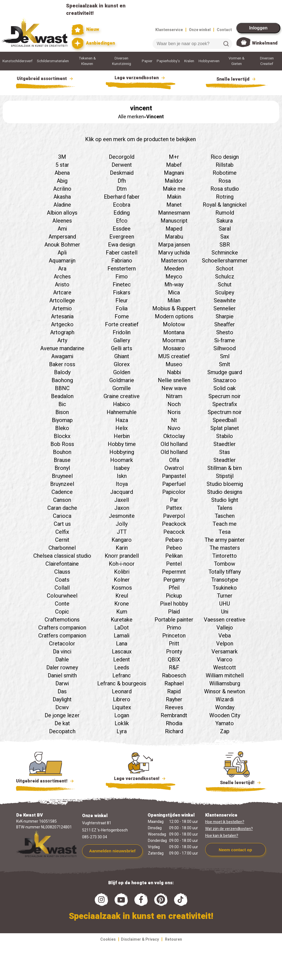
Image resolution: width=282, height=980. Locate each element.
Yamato (225, 723)
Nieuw (85, 30)
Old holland (174, 444)
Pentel (174, 564)
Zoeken (226, 44)
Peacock (174, 532)
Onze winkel (200, 30)
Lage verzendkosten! (140, 779)
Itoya (122, 484)
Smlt (225, 364)
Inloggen (258, 28)
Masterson (174, 261)
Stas (225, 452)
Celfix (62, 532)
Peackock (174, 524)
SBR (225, 245)
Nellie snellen (174, 380)
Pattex (174, 508)
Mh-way (174, 285)
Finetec (122, 285)
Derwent (122, 165)
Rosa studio (225, 189)
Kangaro (122, 540)
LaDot (122, 628)
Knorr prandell (122, 556)
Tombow (225, 564)
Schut (225, 285)
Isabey (122, 468)
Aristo (62, 285)
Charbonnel (62, 548)
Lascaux (122, 652)
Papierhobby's (168, 61)
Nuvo (174, 428)
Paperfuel (174, 484)
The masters (225, 548)
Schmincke (225, 253)
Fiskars (122, 293)
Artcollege (62, 301)
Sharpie (225, 317)
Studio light (225, 500)
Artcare (62, 293)
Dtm (122, 189)
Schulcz (225, 277)
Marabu (174, 237)
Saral (225, 229)
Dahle (62, 660)
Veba (225, 636)
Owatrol (174, 468)
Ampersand (62, 237)
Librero (122, 700)
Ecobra (122, 205)
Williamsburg (225, 684)
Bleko (62, 428)
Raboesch (174, 676)
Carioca (62, 516)
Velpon (225, 644)
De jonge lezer (62, 715)
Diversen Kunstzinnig (122, 61)
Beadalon (62, 396)
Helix (122, 428)
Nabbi (174, 372)
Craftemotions (62, 620)
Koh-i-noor (122, 564)
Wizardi (225, 700)
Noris (174, 412)
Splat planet (225, 428)
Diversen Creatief (267, 61)
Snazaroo (225, 380)
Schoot (225, 269)
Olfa (174, 460)
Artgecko (62, 325)
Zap (225, 731)
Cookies (108, 939)
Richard (174, 731)
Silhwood (225, 348)
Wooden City (225, 715)
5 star (62, 165)
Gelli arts (122, 348)
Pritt (174, 644)
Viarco (225, 660)
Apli (62, 253)
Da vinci (62, 652)
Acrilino (62, 189)
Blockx (62, 436)
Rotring (225, 197)
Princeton (174, 636)
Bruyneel (62, 476)
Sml (225, 356)
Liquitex (122, 707)
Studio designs (225, 492)
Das (62, 692)
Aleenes (62, 221)
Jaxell (122, 500)
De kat (62, 723)
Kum (122, 612)
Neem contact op (235, 850)
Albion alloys (62, 213)
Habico (122, 404)
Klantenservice (169, 30)
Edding (122, 213)
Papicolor (174, 492)
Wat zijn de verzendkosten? (229, 829)
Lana (122, 644)
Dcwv (62, 707)
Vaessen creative (225, 620)
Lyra (122, 731)
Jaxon (122, 508)
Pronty (174, 652)
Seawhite (225, 301)
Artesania (62, 317)
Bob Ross (62, 444)
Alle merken (131, 117)
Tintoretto (225, 556)
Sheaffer (225, 325)
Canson (62, 500)
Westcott (225, 668)
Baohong (62, 380)
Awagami (62, 356)
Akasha (62, 197)
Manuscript (174, 221)
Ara (62, 269)
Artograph (62, 332)
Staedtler (225, 444)
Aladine (62, 205)
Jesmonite (122, 516)
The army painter (225, 540)
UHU (225, 604)
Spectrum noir (225, 412)
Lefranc (122, 676)
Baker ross (62, 364)
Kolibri (122, 572)
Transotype (225, 580)
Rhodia (174, 723)
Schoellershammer (225, 261)
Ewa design (122, 245)
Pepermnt (174, 572)
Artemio (62, 309)
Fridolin (122, 332)
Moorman (174, 340)
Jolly (122, 524)
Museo (174, 364)
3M (62, 157)
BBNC (62, 388)
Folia (122, 309)
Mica (174, 293)
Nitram (174, 396)
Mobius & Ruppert (174, 309)
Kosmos (122, 588)
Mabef (174, 165)
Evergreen (122, 237)
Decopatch (62, 731)
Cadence (62, 492)
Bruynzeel (62, 484)
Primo (174, 628)
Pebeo (174, 548)
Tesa (225, 532)
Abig (62, 181)
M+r (174, 157)
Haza (122, 420)
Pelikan (174, 556)
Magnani (174, 173)
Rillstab (225, 165)
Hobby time (122, 444)
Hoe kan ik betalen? (222, 836)
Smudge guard (225, 372)
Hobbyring (122, 452)
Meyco (174, 277)
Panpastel (174, 476)
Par (174, 500)
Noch (174, 404)
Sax (225, 237)
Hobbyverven (209, 61)
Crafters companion (62, 628)
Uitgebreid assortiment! (46, 781)
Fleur (122, 301)
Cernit (62, 540)
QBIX (174, 660)
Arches (62, 277)
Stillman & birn (225, 468)
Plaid (174, 612)
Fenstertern (122, 269)
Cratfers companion (62, 636)
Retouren (173, 939)
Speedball (225, 420)
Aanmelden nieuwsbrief (112, 851)
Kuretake (122, 620)
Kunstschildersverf (17, 61)
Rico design (225, 157)
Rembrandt (174, 715)
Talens (225, 508)
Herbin (122, 436)
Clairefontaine (62, 564)
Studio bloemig (225, 484)
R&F (174, 668)
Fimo (122, 277)
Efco (122, 221)
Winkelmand (265, 43)
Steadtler (225, 460)
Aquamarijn (62, 261)
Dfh (122, 181)
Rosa (225, 181)
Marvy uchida (174, 253)
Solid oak (225, 388)
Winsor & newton (225, 692)
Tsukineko (225, 588)
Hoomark (122, 460)
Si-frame (225, 340)
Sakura (225, 221)
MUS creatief (174, 356)
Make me (174, 189)
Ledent (122, 660)
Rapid (174, 692)
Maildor (174, 181)
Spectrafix (225, 404)
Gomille (122, 388)
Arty (62, 340)
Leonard (122, 692)
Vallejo (225, 628)
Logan (122, 715)
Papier (147, 61)
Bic (62, 404)
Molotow (174, 325)
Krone (122, 604)
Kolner (122, 580)
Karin (122, 548)
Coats (62, 580)
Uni (225, 612)
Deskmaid (122, 173)
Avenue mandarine (62, 348)
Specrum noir (225, 396)
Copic (62, 612)
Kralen (189, 61)
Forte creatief (122, 325)
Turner (225, 596)
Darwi (62, 684)
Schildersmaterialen (53, 61)
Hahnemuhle (122, 412)
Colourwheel (62, 596)
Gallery (122, 340)
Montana (174, 332)
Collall (62, 588)
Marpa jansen (174, 245)
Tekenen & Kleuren (87, 61)
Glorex (122, 364)
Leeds (122, 668)
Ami (62, 229)
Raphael (174, 684)
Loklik (122, 723)
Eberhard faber (122, 197)
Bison (62, 412)
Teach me (225, 524)
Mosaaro (174, 348)
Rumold (225, 213)
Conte (62, 604)
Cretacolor (62, 644)
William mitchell (225, 676)
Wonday (225, 707)
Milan (174, 301)
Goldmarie (122, 380)
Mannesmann (174, 213)
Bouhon (62, 452)
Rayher (174, 700)
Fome (122, 317)
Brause (62, 460)
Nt (174, 420)
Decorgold (122, 157)
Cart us (62, 524)
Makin (174, 197)
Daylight (62, 700)
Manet (174, 205)
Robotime (225, 173)
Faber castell (122, 253)
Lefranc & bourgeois (122, 684)
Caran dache (62, 508)
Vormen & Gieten (237, 61)
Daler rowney (62, 668)
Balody (62, 372)
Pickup (174, 596)
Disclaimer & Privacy (140, 939)
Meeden (174, 269)
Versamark (225, 652)
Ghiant (122, 356)
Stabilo (225, 436)
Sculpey (225, 293)
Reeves (174, 707)
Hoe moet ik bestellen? (225, 822)
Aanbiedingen (93, 43)
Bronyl (62, 468)
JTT (122, 532)
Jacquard (122, 492)
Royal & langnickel (225, 205)
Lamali (122, 636)
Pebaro (174, 540)
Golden (122, 372)
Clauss (62, 572)
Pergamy (174, 580)
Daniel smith (62, 676)
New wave (174, 388)
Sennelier (225, 309)
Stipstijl (225, 476)
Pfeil (174, 588)
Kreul (122, 596)
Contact (224, 30)
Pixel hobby (174, 604)
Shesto (225, 332)
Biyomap (62, 420)
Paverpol (174, 516)
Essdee (122, 229)
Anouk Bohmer (62, 245)
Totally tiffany (225, 572)
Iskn (122, 476)
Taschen (225, 516)
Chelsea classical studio (62, 556)
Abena (62, 173)
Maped (174, 229)
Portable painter (174, 620)
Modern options (174, 317)
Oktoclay (174, 436)
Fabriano (122, 261)
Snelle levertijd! (237, 782)
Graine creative (122, 396)
